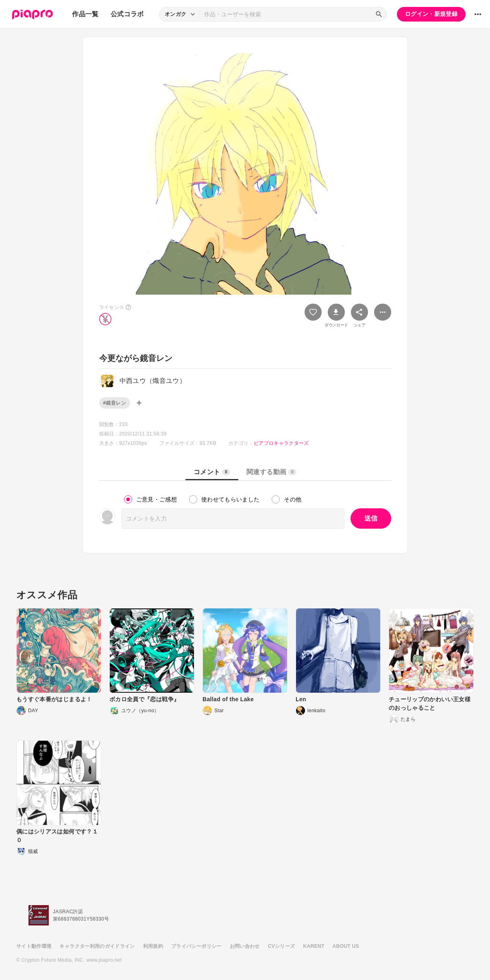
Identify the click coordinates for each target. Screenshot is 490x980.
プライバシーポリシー (196, 946)
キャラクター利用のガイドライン (97, 946)
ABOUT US (346, 946)
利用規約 (153, 946)
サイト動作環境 (34, 946)
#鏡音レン (115, 403)
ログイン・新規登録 (431, 14)
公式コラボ (127, 14)
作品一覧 (85, 14)
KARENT (314, 946)
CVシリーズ (282, 946)
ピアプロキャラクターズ (281, 443)
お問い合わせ (245, 946)
